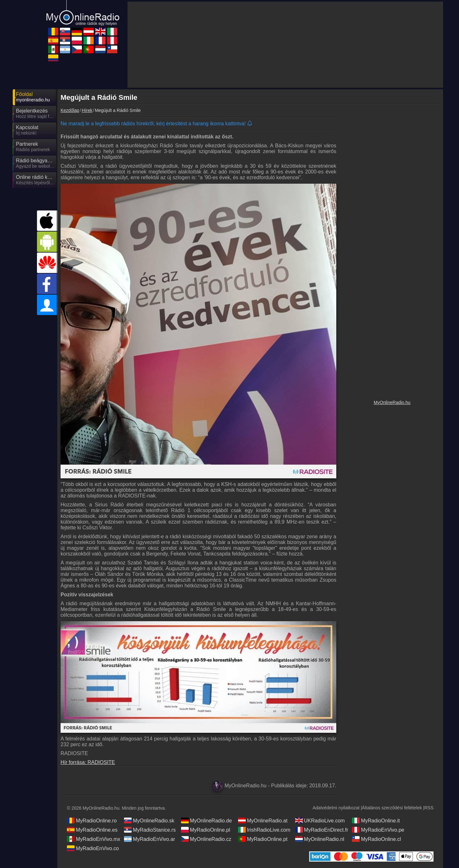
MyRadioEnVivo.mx (94, 839)
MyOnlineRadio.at (263, 820)
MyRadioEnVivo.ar (149, 839)
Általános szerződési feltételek (392, 808)
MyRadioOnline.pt (263, 839)
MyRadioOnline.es (92, 830)
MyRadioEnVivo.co (93, 848)
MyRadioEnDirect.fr (322, 830)
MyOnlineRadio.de (207, 820)
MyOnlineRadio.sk (149, 820)
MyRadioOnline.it (376, 820)
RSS (429, 808)
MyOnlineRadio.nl (320, 839)
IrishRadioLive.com (264, 830)
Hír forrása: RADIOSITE (88, 762)
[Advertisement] (392, 215)
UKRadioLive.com (320, 820)
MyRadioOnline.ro (92, 820)
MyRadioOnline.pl (206, 830)
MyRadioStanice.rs (150, 830)
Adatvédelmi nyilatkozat (336, 808)
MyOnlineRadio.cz (206, 839)
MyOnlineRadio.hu (392, 402)
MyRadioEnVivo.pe (378, 830)
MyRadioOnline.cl (376, 839)
